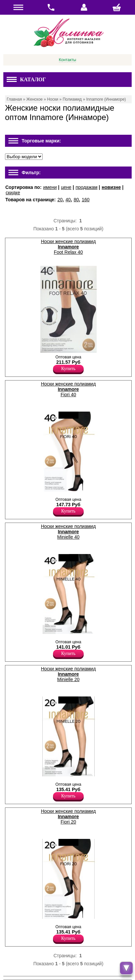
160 (85, 200)
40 (68, 200)
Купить (68, 369)
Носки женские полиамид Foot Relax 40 (68, 247)
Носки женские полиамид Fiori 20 (68, 816)
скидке (13, 193)
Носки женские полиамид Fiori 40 (68, 389)
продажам (87, 187)
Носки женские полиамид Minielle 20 (68, 674)
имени (50, 187)
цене (66, 187)
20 (60, 200)
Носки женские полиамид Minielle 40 (68, 532)
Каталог (26, 79)
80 (76, 200)
